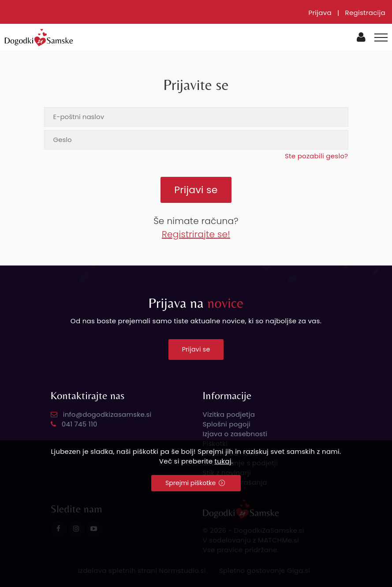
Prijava (320, 13)
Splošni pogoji (227, 424)
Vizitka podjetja (229, 414)
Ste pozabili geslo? (317, 156)
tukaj (223, 461)
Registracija (365, 13)
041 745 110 (80, 424)
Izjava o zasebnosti (235, 434)
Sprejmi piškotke (195, 483)
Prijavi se (196, 349)
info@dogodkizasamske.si (107, 414)
